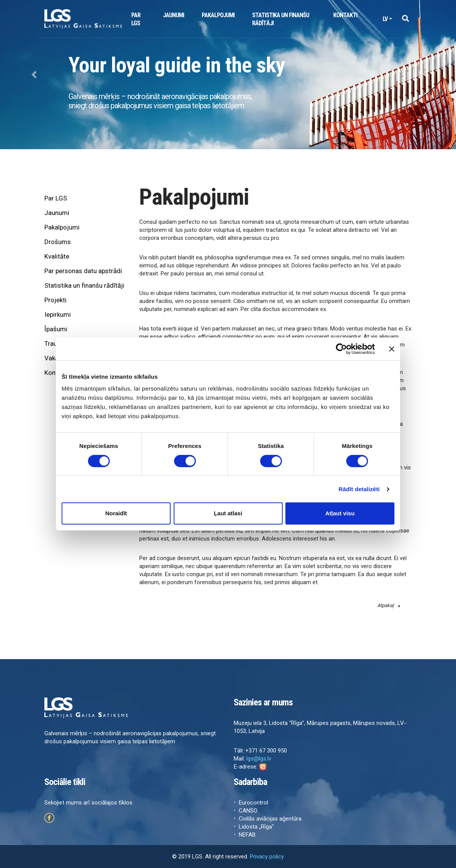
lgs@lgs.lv (259, 759)
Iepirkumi (58, 314)
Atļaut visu (340, 513)
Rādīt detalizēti (359, 489)
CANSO (248, 811)
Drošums (58, 242)
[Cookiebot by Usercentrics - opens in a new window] (341, 349)
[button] (405, 19)
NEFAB (247, 835)
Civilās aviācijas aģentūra (270, 819)
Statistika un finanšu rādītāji (281, 19)
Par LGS (136, 19)
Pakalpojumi (218, 15)
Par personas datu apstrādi (83, 271)
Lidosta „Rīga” (256, 827)
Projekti (55, 300)
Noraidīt (116, 513)
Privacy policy (267, 857)
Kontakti (345, 15)
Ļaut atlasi (228, 513)
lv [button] (385, 19)
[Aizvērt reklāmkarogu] (392, 349)
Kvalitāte (57, 256)
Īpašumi (56, 329)
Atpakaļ (389, 605)
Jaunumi (173, 15)
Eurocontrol (253, 803)
